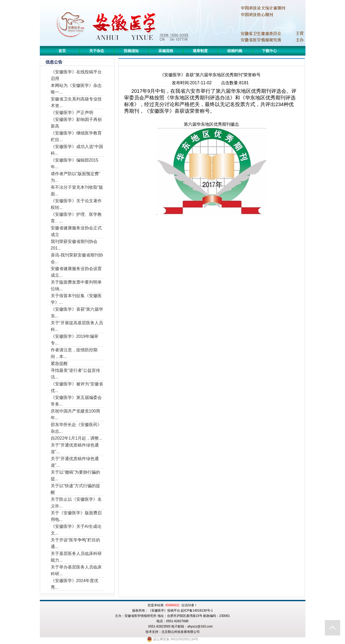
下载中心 (269, 51)
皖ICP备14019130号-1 (197, 611)
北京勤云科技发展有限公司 (181, 632)
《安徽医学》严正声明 (72, 113)
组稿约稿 (235, 51)
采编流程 (166, 51)
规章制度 (200, 51)
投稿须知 (131, 51)
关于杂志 (97, 51)
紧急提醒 (59, 363)
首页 (62, 51)
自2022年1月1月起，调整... (77, 438)
